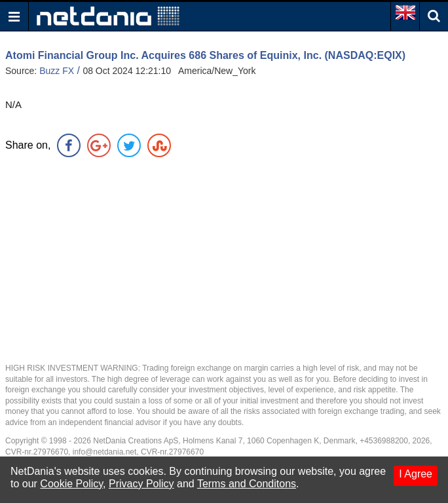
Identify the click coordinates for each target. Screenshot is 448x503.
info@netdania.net (105, 452)
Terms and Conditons (247, 484)
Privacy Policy (141, 484)
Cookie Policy (71, 484)
